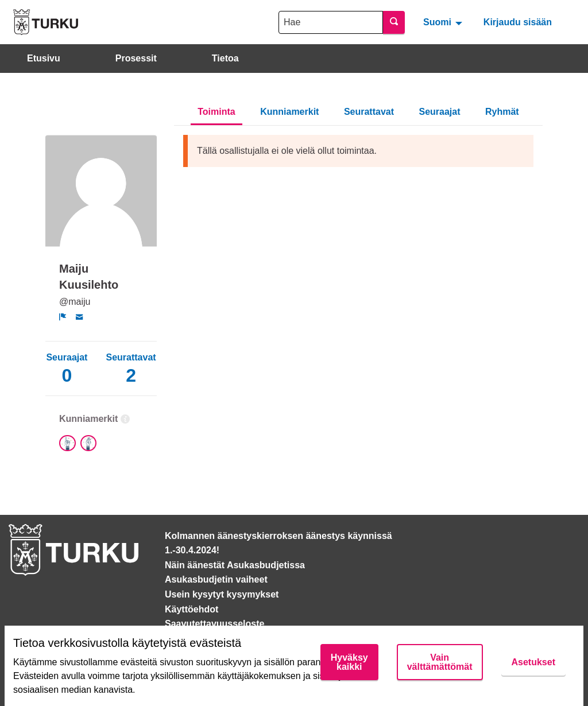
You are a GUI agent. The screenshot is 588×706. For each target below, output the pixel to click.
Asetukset (533, 662)
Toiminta (216, 112)
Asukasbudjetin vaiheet (216, 579)
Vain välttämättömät (440, 662)
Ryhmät (502, 112)
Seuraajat (440, 112)
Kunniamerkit (289, 112)
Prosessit (136, 58)
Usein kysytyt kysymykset (222, 594)
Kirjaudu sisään (518, 22)
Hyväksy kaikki (349, 662)
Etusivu (44, 58)
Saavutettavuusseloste (214, 624)
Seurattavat (369, 112)
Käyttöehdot (192, 609)
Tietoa (225, 58)
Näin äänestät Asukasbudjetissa (235, 565)
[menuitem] (444, 22)
